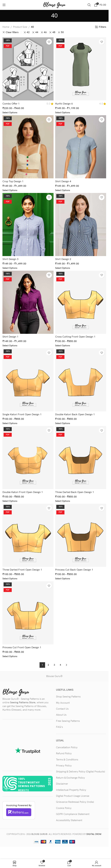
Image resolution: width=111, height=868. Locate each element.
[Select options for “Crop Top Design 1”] (10, 190)
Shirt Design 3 (10, 259)
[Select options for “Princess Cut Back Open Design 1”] (63, 579)
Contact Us (62, 709)
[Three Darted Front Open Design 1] (28, 535)
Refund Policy (64, 754)
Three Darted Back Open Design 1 (75, 492)
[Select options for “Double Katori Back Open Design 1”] (63, 423)
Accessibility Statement (69, 820)
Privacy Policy (64, 766)
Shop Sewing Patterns (68, 697)
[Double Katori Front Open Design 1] (28, 458)
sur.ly (7, 789)
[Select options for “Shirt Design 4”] (63, 190)
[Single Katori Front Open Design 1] (28, 380)
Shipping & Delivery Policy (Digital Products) (80, 772)
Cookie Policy (64, 808)
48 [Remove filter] (54, 32)
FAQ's (59, 727)
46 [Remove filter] (45, 32)
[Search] (89, 5)
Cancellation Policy (67, 748)
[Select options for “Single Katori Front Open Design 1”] (10, 423)
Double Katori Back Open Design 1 (75, 415)
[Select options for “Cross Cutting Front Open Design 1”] (63, 346)
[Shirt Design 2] (81, 225)
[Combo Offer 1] (28, 69)
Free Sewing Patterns (68, 721)
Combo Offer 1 (11, 104)
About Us (61, 715)
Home (6, 27)
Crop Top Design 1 (13, 182)
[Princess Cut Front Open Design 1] (28, 613)
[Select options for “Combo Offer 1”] (10, 113)
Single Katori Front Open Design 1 (22, 415)
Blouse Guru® (54, 676)
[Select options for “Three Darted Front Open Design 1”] (10, 579)
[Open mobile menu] (4, 5)
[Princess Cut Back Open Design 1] (81, 535)
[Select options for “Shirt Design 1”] (10, 346)
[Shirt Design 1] (28, 302)
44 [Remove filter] (37, 32)
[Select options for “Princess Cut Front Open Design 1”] (10, 656)
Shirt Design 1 (10, 337)
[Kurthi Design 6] (81, 69)
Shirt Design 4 (63, 182)
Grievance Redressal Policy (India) (75, 802)
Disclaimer (62, 784)
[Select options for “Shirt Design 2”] (63, 268)
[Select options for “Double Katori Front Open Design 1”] (10, 501)
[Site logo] (54, 5)
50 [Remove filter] (62, 32)
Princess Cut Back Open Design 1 (74, 570)
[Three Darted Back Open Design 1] (81, 458)
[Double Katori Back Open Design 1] (81, 380)
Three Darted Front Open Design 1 (22, 570)
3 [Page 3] (54, 665)
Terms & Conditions (67, 760)
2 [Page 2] (48, 665)
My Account (63, 703)
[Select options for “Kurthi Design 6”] (63, 113)
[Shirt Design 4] (81, 147)
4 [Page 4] (60, 665)
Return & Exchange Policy (70, 778)
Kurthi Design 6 (64, 104)
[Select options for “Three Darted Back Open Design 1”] (63, 501)
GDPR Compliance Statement (73, 814)
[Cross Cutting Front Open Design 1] (81, 302)
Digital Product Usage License (73, 796)
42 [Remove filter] (28, 32)
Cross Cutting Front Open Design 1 (75, 337)
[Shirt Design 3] (28, 225)
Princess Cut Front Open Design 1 (22, 648)
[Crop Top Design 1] (28, 147)
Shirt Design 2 (63, 259)
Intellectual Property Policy (71, 790)
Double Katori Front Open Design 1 (23, 492)
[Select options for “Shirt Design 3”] (10, 268)
